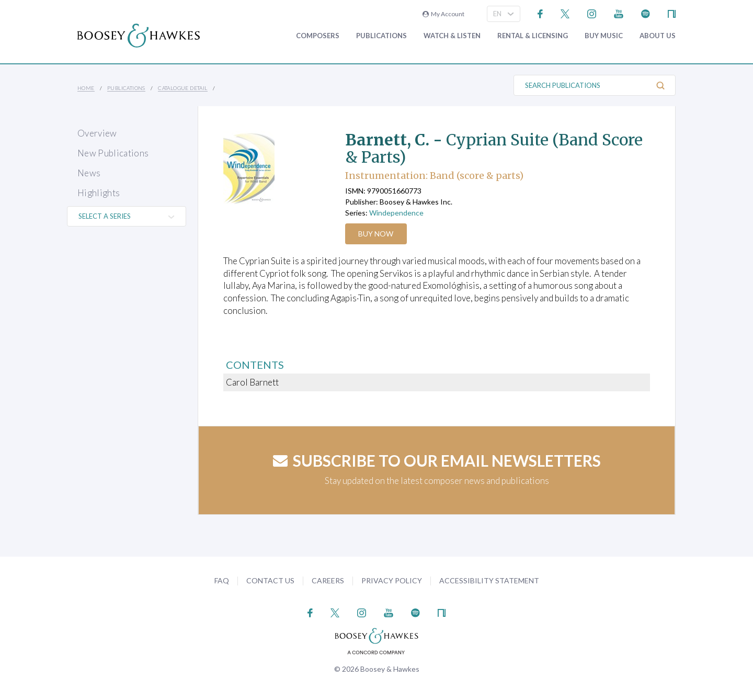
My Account (443, 14)
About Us (658, 36)
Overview (97, 133)
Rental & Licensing (533, 36)
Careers (328, 580)
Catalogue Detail (182, 88)
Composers (318, 36)
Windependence (396, 213)
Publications (381, 36)
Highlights (99, 193)
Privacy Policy (392, 580)
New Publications (113, 153)
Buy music (604, 36)
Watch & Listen (452, 36)
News (89, 173)
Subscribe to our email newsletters (437, 460)
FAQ (222, 580)
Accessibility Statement (489, 580)
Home (86, 88)
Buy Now (376, 234)
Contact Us (270, 580)
